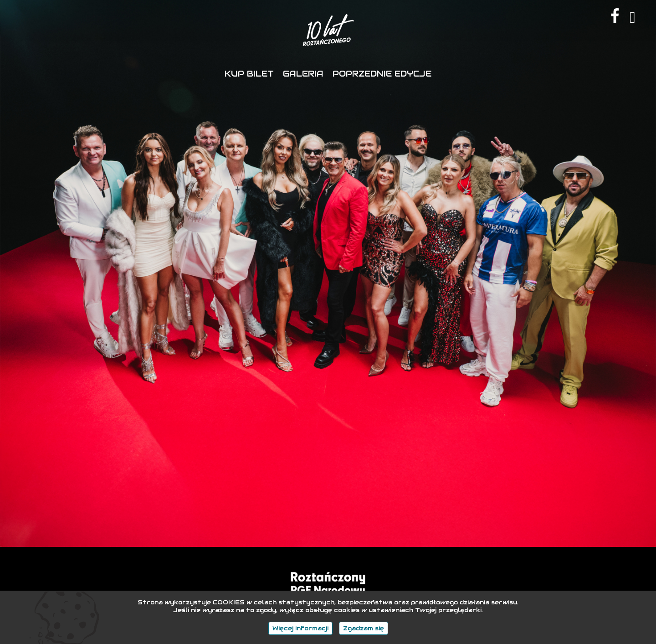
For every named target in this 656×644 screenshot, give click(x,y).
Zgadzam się (364, 628)
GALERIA (303, 74)
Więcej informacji (300, 628)
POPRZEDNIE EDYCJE (382, 74)
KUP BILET (249, 74)
